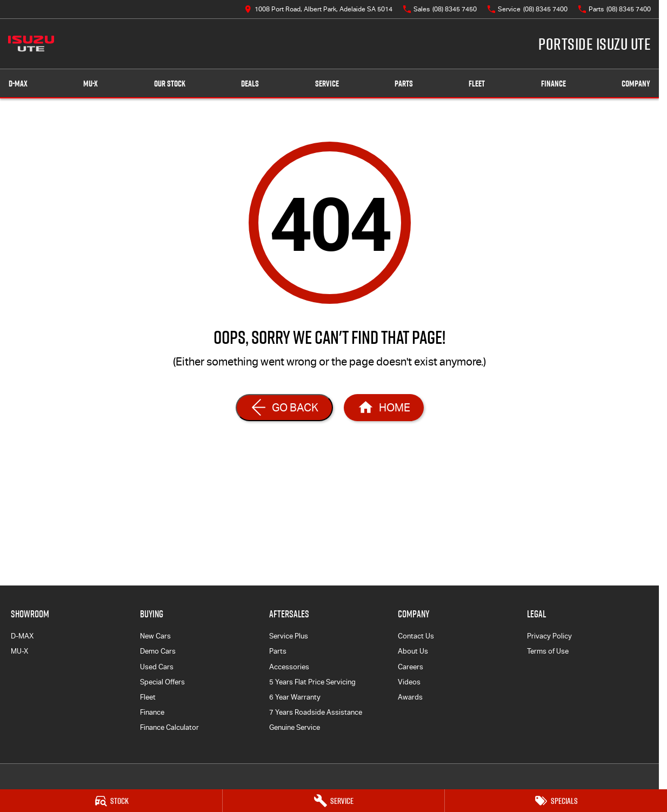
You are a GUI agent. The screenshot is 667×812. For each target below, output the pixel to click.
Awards (410, 697)
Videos (409, 682)
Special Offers (162, 682)
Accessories (289, 667)
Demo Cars (158, 651)
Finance (553, 84)
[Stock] (111, 801)
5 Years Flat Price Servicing (312, 682)
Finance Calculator (169, 727)
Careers (411, 667)
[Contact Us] (318, 9)
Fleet (477, 84)
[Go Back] (284, 408)
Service (327, 84)
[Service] (334, 801)
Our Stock (170, 84)
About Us (413, 651)
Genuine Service (295, 727)
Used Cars (157, 667)
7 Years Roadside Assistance (316, 712)
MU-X (19, 651)
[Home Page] (31, 44)
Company (636, 84)
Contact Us (416, 636)
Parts (404, 84)
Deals (250, 84)
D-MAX (22, 636)
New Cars (155, 636)
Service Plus (289, 636)
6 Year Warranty (295, 697)
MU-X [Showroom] (91, 84)
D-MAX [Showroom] (18, 84)
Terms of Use (548, 651)
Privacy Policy (549, 636)
